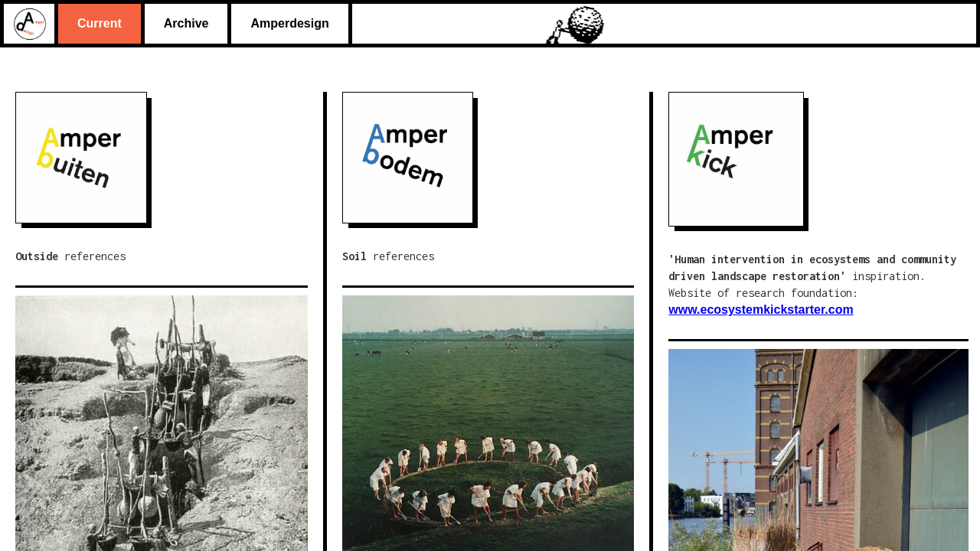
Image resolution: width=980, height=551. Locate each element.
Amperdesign (289, 23)
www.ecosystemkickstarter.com (761, 310)
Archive (186, 23)
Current (100, 23)
